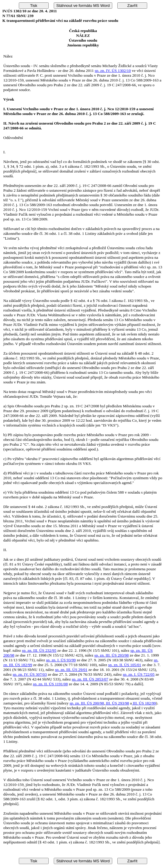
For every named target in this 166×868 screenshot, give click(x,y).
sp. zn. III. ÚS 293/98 (112, 655)
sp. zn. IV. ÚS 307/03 (30, 674)
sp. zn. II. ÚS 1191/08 (50, 684)
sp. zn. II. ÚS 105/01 (125, 665)
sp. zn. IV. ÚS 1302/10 (113, 71)
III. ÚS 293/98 (117, 703)
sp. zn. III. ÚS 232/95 (39, 650)
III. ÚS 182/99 (144, 703)
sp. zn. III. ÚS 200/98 (87, 703)
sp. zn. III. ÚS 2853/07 (90, 679)
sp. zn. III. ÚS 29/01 (71, 670)
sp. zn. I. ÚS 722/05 (139, 674)
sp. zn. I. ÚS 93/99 (61, 660)
